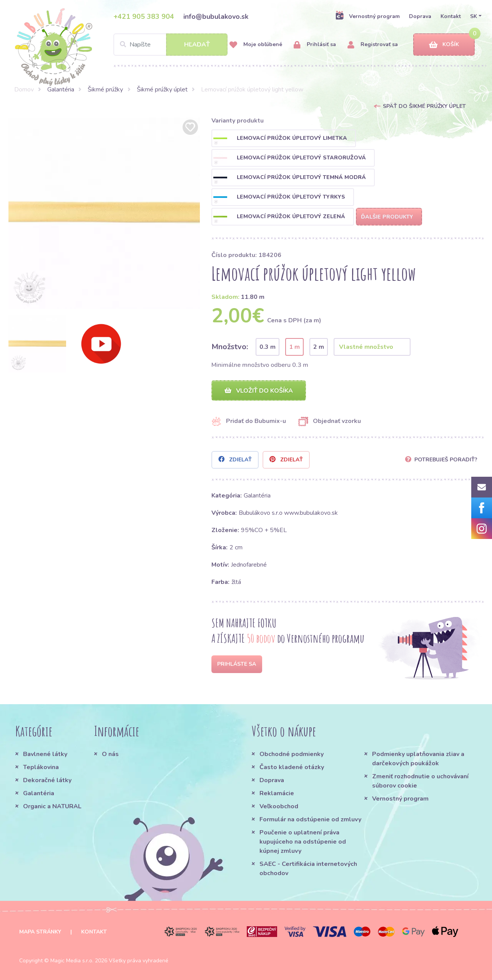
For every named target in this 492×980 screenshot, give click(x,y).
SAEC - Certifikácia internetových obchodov (308, 869)
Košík (444, 45)
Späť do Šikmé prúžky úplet (424, 106)
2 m (319, 347)
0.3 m (268, 347)
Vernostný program (367, 16)
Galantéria (61, 90)
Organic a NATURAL (52, 806)
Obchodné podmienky (292, 754)
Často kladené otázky (292, 767)
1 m (294, 347)
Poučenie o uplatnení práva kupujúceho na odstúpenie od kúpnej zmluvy (303, 842)
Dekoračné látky (47, 780)
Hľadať (197, 45)
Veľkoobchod (279, 806)
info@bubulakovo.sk (216, 17)
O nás (110, 754)
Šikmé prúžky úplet (162, 90)
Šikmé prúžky (105, 90)
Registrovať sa (373, 45)
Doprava (420, 16)
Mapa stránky (40, 932)
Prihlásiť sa (315, 45)
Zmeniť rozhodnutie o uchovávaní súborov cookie (420, 781)
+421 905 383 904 (144, 17)
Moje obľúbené (256, 45)
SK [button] (474, 16)
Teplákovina (41, 767)
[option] (104, 213)
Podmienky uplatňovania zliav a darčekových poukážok (418, 759)
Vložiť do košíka (259, 391)
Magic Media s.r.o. (72, 961)
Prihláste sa (237, 664)
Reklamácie (277, 793)
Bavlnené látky (45, 754)
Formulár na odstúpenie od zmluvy (310, 819)
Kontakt (451, 16)
